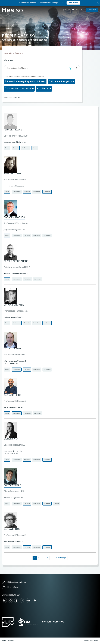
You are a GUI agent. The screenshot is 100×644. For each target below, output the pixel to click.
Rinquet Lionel (13, 174)
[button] (71, 68)
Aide (66, 10)
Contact (7, 148)
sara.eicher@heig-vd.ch (13, 451)
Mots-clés (9, 60)
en (77, 10)
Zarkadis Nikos (12, 395)
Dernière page (61, 558)
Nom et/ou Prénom (13, 54)
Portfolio (35, 148)
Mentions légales (8, 641)
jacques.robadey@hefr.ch (14, 230)
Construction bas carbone (19, 89)
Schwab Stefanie (14, 305)
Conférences (26, 148)
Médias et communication (14, 583)
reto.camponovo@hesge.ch (15, 361)
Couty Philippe (12, 486)
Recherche (16, 148)
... (52, 558)
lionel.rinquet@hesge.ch (14, 186)
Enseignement (17, 192)
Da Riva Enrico (12, 529)
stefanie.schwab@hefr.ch (14, 317)
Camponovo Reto (14, 349)
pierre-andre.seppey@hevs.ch (16, 274)
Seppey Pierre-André (16, 261)
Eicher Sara (11, 439)
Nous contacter (10, 588)
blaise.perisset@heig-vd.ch (15, 142)
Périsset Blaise (13, 130)
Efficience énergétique (61, 82)
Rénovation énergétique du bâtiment (25, 82)
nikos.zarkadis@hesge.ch (14, 408)
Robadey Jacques (14, 218)
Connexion (92, 10)
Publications (37, 192)
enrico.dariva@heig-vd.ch (14, 542)
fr (73, 10)
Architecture (44, 89)
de (81, 10)
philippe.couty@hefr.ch (13, 498)
